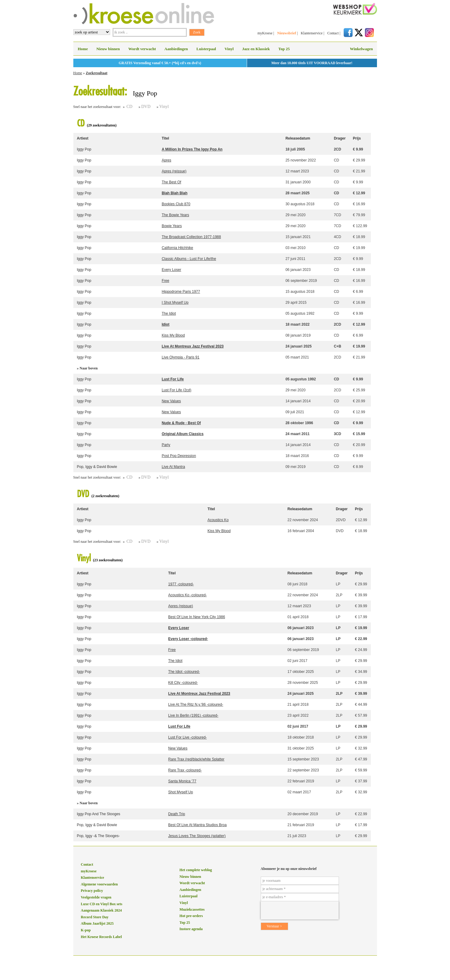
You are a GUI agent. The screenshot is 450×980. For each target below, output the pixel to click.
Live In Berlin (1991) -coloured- (193, 715)
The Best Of (171, 182)
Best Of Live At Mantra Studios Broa (197, 825)
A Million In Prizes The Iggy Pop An (192, 149)
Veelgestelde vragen (96, 897)
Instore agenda (191, 929)
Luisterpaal (206, 49)
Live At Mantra (173, 467)
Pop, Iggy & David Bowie (97, 467)
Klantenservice (312, 33)
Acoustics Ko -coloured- (188, 595)
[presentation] (300, 910)
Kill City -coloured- (183, 683)
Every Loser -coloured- (188, 639)
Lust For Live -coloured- (188, 737)
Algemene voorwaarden (99, 884)
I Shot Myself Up (175, 303)
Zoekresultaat (97, 73)
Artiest (83, 138)
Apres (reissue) (174, 171)
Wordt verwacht (142, 49)
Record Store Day (95, 917)
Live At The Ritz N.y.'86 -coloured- (196, 705)
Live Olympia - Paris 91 (180, 357)
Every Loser (171, 270)
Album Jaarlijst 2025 (97, 923)
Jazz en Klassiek (256, 49)
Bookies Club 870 (176, 204)
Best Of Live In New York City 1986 (197, 617)
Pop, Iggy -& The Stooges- (98, 836)
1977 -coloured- (181, 584)
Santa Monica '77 (182, 781)
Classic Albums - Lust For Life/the (189, 259)
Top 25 (284, 49)
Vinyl (229, 49)
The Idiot (169, 313)
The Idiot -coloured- (184, 672)
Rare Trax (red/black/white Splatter (196, 759)
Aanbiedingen (176, 49)
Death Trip (177, 814)
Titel (165, 138)
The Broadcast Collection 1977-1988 (191, 237)
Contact (333, 33)
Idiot (165, 324)
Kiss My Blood (173, 335)
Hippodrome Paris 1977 (181, 292)
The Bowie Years (175, 215)
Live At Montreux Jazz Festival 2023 (193, 346)
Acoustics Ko (218, 520)
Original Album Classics (183, 434)
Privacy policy (92, 891)
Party (166, 445)
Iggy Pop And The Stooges (99, 814)
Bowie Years (172, 226)
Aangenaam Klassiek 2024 (101, 910)
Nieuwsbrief (287, 33)
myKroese (265, 33)
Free (165, 281)
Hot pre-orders (191, 916)
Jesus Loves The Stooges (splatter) (197, 836)
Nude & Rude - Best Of (181, 423)
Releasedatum (298, 138)
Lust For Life (173, 379)
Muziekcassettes (192, 909)
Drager (340, 138)
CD (129, 107)
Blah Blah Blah (174, 193)
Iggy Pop (84, 149)
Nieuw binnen (108, 49)
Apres (166, 160)
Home (83, 49)
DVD (146, 107)
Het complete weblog (196, 870)
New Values (171, 401)
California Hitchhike (177, 248)
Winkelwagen (361, 49)
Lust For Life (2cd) (176, 390)
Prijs (357, 138)
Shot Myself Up (181, 792)
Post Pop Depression (179, 456)
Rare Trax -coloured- (185, 770)
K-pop (86, 930)
